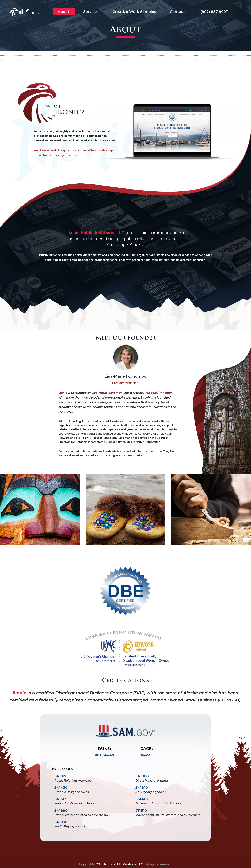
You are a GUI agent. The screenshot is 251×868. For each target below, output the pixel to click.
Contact (177, 12)
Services (91, 12)
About (64, 12)
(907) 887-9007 (213, 12)
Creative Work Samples (134, 12)
